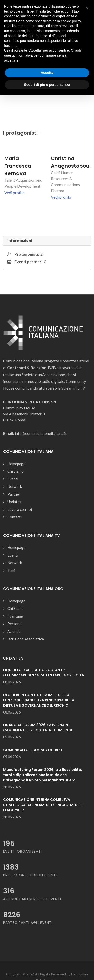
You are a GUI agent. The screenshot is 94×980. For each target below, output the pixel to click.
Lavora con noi (20, 509)
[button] (87, 8)
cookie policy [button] (71, 21)
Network (15, 486)
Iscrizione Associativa (26, 639)
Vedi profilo (14, 193)
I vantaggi (16, 616)
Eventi (13, 479)
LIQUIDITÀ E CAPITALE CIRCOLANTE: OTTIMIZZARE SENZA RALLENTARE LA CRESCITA (44, 672)
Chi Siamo (15, 471)
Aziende (14, 631)
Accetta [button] (47, 73)
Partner (14, 494)
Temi (11, 570)
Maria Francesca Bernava (18, 166)
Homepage (16, 464)
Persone (14, 624)
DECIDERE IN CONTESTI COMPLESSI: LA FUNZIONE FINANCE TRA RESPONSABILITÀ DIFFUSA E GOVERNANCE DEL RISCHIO (39, 700)
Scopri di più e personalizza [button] (47, 85)
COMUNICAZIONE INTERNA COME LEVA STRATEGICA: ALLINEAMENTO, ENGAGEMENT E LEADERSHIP (43, 805)
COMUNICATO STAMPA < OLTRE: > (33, 750)
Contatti (14, 517)
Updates (14, 502)
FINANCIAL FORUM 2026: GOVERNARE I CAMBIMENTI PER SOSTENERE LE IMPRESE (38, 727)
